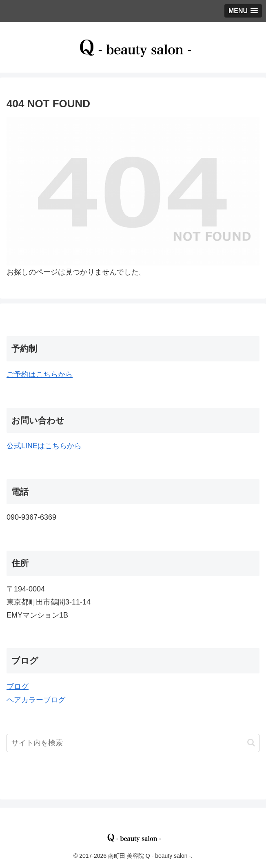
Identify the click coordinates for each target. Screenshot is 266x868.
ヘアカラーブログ (36, 700)
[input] (133, 743)
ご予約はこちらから (40, 374)
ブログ (18, 686)
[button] (251, 743)
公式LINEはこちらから (44, 446)
